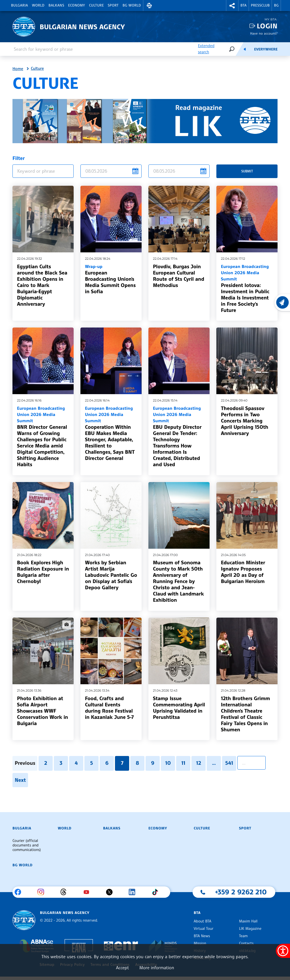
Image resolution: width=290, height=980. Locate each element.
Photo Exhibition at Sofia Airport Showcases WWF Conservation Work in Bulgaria (42, 711)
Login (267, 26)
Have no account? (264, 33)
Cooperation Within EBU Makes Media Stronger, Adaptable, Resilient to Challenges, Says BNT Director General (111, 433)
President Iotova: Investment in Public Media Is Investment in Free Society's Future (247, 288)
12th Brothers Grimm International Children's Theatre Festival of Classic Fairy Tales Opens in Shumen (245, 714)
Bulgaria (20, 5)
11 (183, 763)
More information (157, 968)
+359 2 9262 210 (241, 892)
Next (20, 780)
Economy (77, 5)
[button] (149, 6)
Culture (96, 5)
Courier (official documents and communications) (27, 845)
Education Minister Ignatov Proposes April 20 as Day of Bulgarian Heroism (243, 572)
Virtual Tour (204, 929)
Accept (122, 968)
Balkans (56, 5)
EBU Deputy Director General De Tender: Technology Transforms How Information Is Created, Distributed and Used (179, 436)
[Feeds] (245, 49)
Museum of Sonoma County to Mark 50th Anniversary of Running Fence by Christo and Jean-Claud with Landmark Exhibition (178, 581)
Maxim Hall (248, 921)
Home (18, 69)
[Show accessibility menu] (283, 951)
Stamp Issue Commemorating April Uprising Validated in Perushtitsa (179, 708)
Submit (247, 171)
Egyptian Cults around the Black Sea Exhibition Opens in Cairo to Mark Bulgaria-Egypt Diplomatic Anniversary (42, 285)
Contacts (246, 943)
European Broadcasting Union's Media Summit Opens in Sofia (111, 279)
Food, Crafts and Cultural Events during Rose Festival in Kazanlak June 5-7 (109, 708)
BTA (244, 5)
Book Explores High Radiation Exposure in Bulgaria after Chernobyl (43, 572)
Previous (25, 763)
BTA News (202, 936)
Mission (200, 943)
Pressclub (260, 5)
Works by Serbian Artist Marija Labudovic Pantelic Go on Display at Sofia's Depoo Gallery (111, 575)
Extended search (206, 49)
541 (229, 763)
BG (276, 5)
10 (168, 763)
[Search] (232, 49)
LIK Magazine (250, 929)
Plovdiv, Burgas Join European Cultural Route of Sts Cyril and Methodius (179, 276)
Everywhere (266, 49)
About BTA (202, 921)
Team (243, 936)
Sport (113, 5)
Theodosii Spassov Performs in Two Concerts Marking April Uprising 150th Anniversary (245, 421)
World (38, 5)
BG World (132, 5)
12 (199, 763)
